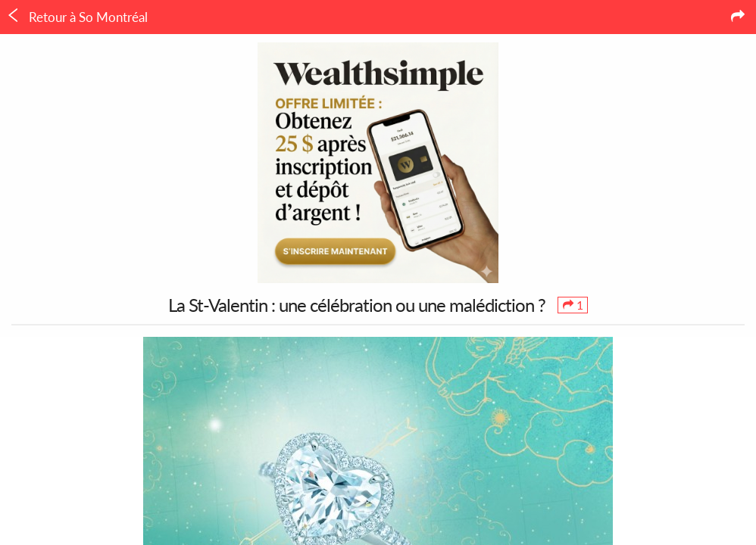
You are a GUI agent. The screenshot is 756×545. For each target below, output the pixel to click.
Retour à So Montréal (77, 17)
